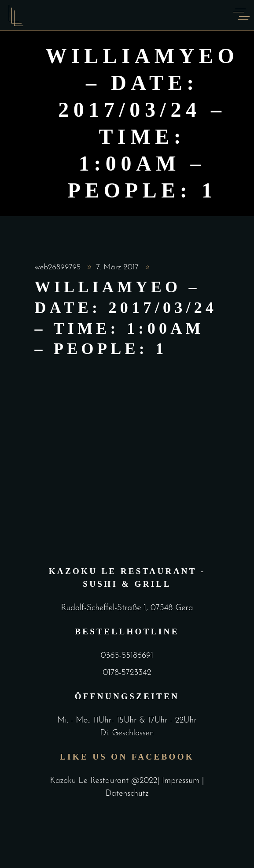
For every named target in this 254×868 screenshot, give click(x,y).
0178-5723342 (127, 673)
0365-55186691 (127, 656)
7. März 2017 (118, 267)
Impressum (182, 781)
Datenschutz (127, 794)
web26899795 (59, 267)
